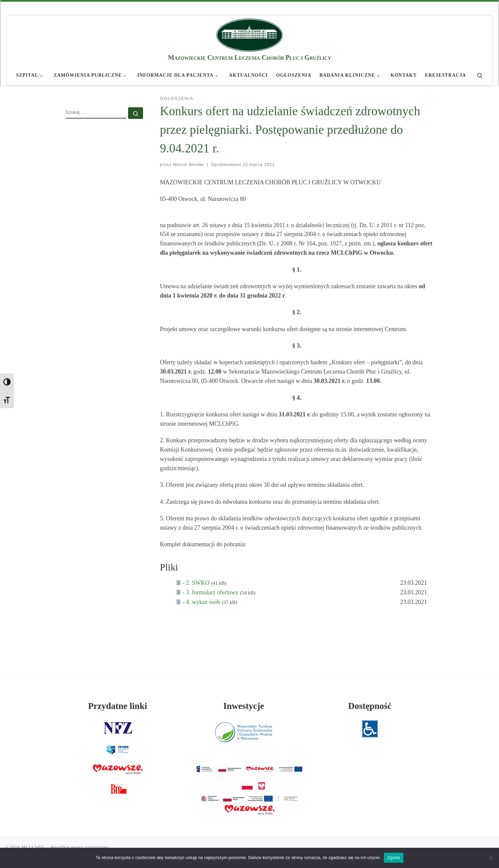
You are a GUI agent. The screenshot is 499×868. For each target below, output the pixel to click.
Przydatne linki (118, 706)
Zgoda (393, 858)
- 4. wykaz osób (202, 602)
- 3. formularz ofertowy (211, 592)
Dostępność (370, 706)
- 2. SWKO (197, 583)
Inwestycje (244, 706)
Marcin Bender (189, 165)
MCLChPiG (34, 847)
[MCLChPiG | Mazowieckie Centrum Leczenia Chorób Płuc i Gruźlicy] (249, 34)
